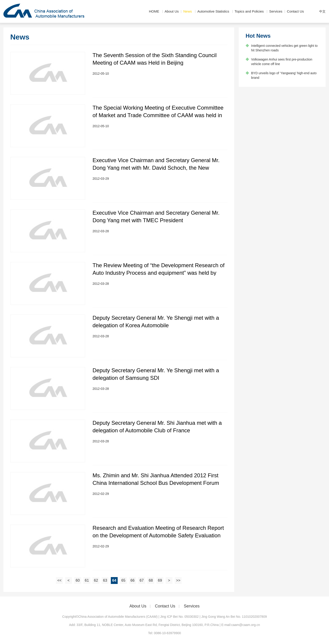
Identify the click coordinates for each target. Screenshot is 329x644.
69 (160, 580)
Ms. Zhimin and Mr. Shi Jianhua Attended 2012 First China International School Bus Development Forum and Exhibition (156, 483)
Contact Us (295, 11)
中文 (322, 11)
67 (142, 580)
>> (178, 580)
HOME (154, 11)
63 (105, 580)
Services (276, 11)
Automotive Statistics (213, 11)
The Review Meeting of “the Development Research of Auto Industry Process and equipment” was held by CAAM (159, 273)
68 (151, 580)
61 (87, 580)
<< (60, 580)
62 (96, 580)
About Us (172, 11)
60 (78, 580)
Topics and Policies (249, 11)
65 (123, 580)
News (188, 11)
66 (133, 580)
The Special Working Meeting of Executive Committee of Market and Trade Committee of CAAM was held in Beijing (158, 115)
